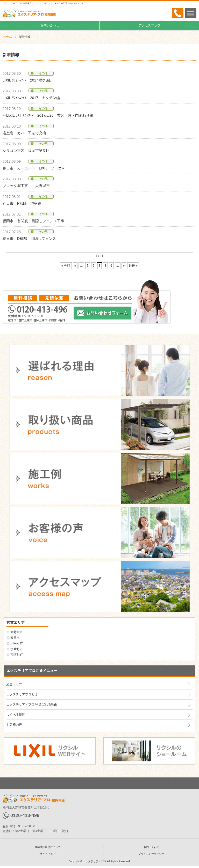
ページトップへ (99, 783)
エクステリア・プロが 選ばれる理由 (32, 704)
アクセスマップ (150, 25)
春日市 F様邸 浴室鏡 (22, 203)
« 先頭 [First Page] (66, 266)
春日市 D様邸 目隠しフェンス (29, 239)
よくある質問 (16, 715)
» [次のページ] (124, 266)
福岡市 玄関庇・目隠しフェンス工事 (33, 221)
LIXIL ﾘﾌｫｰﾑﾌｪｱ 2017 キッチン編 (31, 98)
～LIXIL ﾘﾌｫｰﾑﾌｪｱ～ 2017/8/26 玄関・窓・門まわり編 (48, 115)
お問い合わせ (50, 25)
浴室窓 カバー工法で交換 (24, 133)
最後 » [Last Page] (133, 266)
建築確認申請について (48, 847)
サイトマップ (48, 854)
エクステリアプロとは (22, 694)
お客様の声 (14, 725)
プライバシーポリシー (151, 854)
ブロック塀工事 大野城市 (26, 186)
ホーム (7, 37)
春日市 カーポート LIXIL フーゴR (33, 168)
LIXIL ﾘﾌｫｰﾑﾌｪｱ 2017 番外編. (27, 80)
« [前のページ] (75, 266)
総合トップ (14, 684)
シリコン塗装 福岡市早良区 (26, 151)
